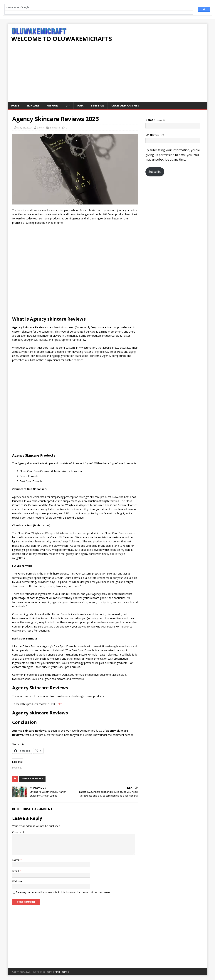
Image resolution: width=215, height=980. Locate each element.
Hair (80, 105)
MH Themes (62, 972)
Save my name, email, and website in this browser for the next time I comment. (64, 892)
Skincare (33, 105)
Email (16, 871)
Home (15, 105)
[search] (96, 8)
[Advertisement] (107, 74)
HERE (59, 704)
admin (41, 128)
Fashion (52, 105)
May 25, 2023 (25, 128)
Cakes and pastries (125, 105)
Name (16, 860)
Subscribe (155, 172)
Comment (18, 832)
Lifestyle (97, 105)
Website (17, 881)
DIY (68, 105)
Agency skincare (32, 779)
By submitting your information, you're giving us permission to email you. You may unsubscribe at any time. (173, 155)
